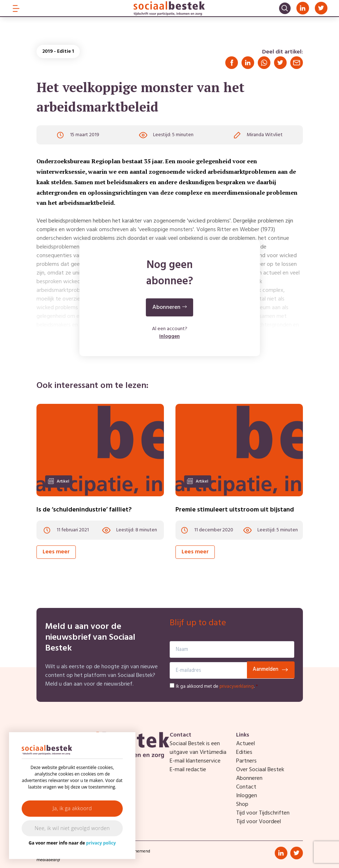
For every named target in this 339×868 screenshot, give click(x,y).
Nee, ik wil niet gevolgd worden (72, 828)
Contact (246, 787)
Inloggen (169, 337)
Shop (242, 804)
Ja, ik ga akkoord (72, 808)
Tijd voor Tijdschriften (263, 813)
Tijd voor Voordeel (258, 822)
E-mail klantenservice (195, 761)
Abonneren (249, 778)
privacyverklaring (237, 686)
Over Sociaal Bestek (260, 770)
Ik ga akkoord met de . (217, 686)
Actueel (245, 744)
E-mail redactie (188, 770)
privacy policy (101, 843)
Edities (244, 752)
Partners (246, 761)
